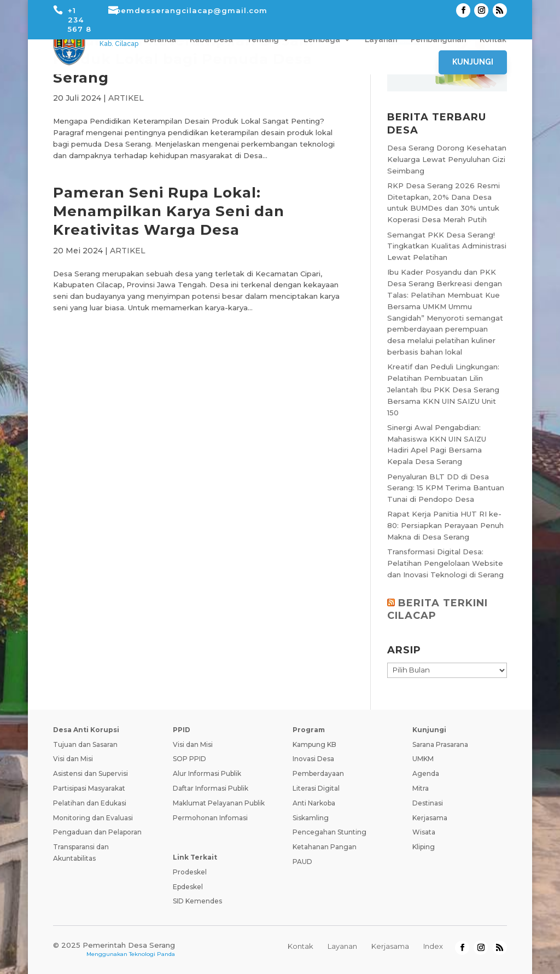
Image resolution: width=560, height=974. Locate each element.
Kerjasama (430, 818)
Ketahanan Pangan (325, 847)
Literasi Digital (316, 788)
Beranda (160, 40)
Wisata (424, 832)
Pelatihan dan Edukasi (90, 803)
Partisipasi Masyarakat (89, 788)
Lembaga (322, 40)
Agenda (426, 773)
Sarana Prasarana (440, 744)
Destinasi (428, 803)
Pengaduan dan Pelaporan (97, 832)
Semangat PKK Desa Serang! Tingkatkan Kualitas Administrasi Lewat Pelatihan (447, 246)
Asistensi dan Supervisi (91, 773)
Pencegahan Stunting (329, 832)
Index (433, 946)
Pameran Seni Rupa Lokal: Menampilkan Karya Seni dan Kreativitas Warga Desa (169, 211)
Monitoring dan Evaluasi (93, 818)
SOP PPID (189, 759)
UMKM (423, 759)
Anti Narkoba (314, 803)
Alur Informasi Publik (207, 773)
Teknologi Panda (152, 954)
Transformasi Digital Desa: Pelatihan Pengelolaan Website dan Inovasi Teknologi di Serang (445, 563)
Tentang (263, 40)
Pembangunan (438, 40)
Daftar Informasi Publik (211, 788)
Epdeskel (188, 887)
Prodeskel (190, 872)
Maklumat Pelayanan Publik (219, 803)
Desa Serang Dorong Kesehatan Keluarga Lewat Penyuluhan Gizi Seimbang (447, 159)
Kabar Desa (211, 40)
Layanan (381, 40)
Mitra (421, 788)
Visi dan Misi (73, 759)
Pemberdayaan (318, 773)
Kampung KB (314, 744)
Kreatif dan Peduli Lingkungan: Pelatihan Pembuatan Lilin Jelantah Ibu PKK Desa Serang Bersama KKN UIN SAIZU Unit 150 (443, 389)
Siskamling (311, 818)
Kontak (493, 40)
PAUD (302, 862)
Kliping (424, 847)
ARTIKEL (126, 98)
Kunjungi (473, 62)
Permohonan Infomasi (210, 818)
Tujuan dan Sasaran (85, 744)
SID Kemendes (197, 901)
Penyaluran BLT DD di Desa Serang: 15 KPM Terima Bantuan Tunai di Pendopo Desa (446, 488)
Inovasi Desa (313, 759)
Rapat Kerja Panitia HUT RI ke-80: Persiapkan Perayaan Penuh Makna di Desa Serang (445, 525)
